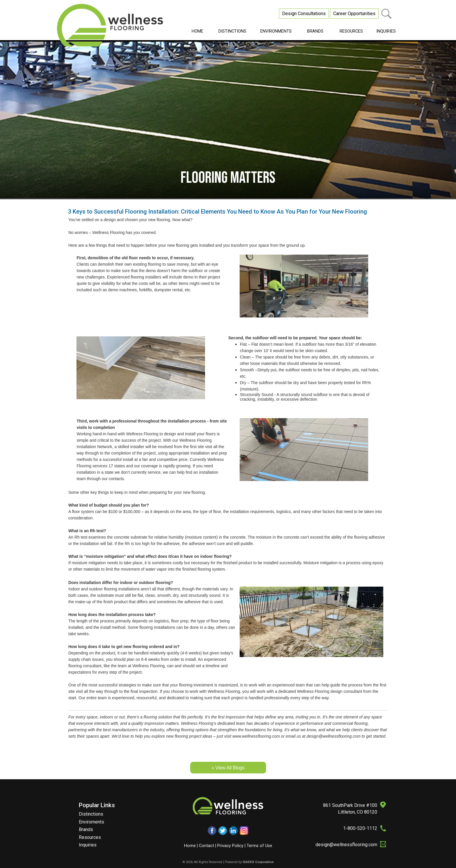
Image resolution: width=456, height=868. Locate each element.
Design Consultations (304, 14)
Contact (206, 846)
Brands (86, 829)
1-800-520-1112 (360, 828)
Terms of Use (259, 846)
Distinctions (91, 814)
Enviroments (91, 822)
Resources (90, 837)
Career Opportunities (354, 14)
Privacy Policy (230, 846)
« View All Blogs (228, 768)
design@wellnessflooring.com (346, 845)
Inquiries (88, 845)
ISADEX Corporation (258, 862)
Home (190, 846)
